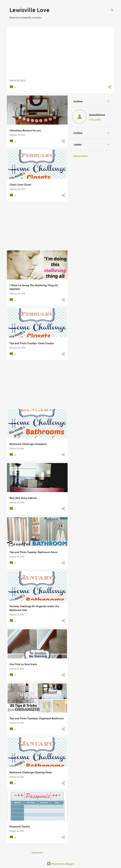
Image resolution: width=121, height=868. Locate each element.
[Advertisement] (36, 226)
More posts (37, 853)
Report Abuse (81, 156)
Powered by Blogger (61, 864)
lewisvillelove (97, 115)
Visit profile (95, 120)
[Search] (112, 10)
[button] (110, 87)
